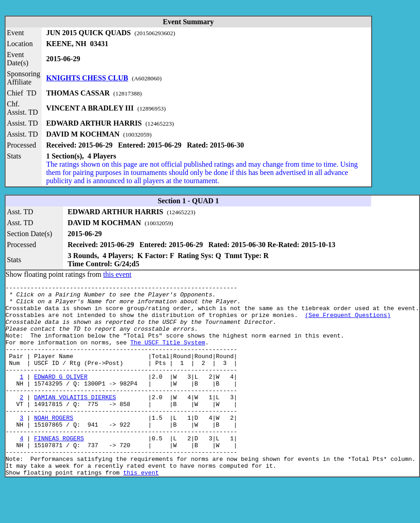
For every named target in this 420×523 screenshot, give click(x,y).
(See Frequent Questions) (348, 322)
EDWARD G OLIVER (61, 396)
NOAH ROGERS (53, 445)
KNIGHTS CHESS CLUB (87, 78)
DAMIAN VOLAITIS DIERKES (75, 420)
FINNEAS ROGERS (59, 470)
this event (117, 274)
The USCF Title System (168, 354)
